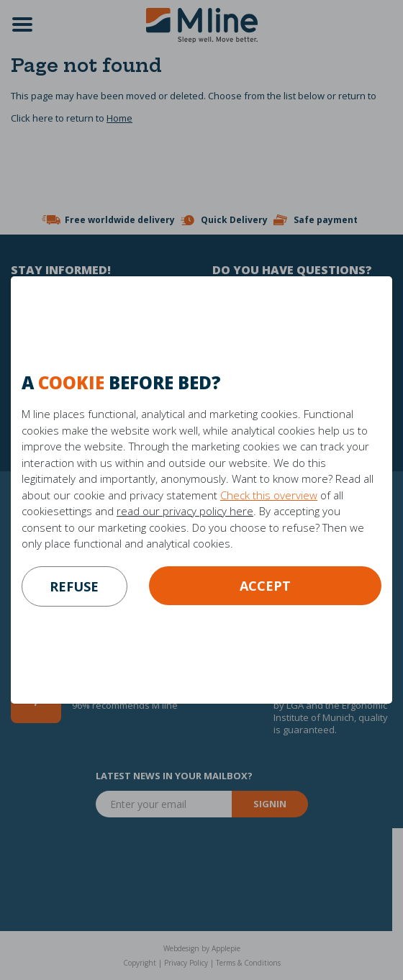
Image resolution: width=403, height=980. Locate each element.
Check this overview (269, 495)
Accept (265, 586)
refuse (74, 586)
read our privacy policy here (185, 511)
